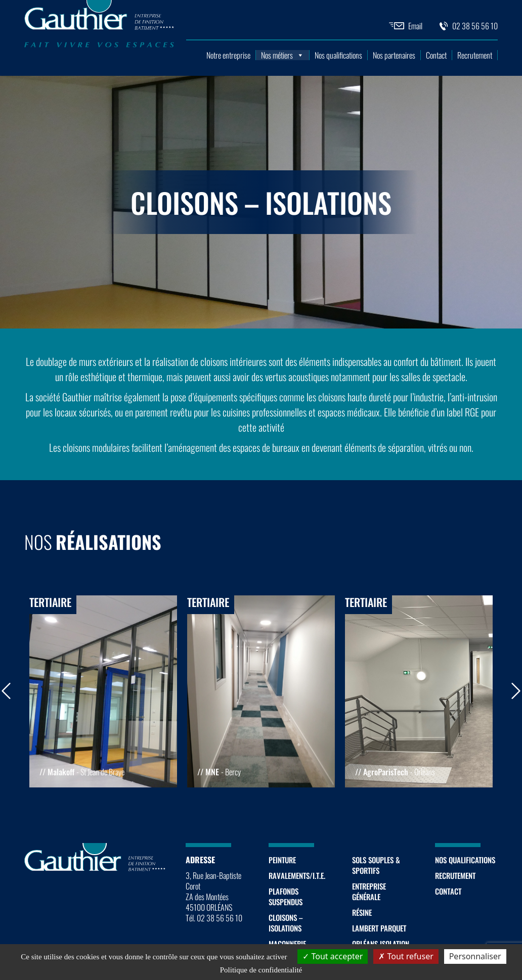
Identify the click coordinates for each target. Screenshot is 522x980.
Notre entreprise (228, 55)
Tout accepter (333, 956)
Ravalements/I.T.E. (297, 875)
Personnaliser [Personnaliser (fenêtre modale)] (475, 956)
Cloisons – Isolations (286, 923)
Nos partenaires (394, 55)
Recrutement (475, 55)
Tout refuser (406, 956)
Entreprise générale (369, 891)
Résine (362, 912)
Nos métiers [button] (282, 55)
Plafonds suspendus (286, 896)
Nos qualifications (338, 55)
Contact (436, 55)
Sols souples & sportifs (376, 865)
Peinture (282, 860)
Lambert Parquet (379, 928)
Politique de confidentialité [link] (261, 970)
